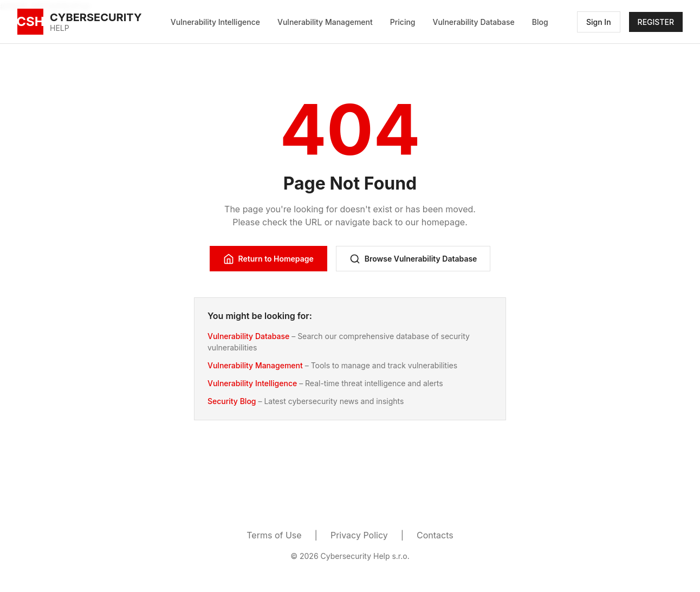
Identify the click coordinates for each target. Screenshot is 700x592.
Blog (540, 22)
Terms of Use (274, 535)
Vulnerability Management (325, 22)
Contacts (435, 535)
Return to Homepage (268, 259)
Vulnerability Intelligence (215, 22)
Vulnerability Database (474, 22)
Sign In (599, 22)
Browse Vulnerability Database (413, 259)
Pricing (403, 22)
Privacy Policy (359, 535)
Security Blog (232, 401)
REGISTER (656, 22)
